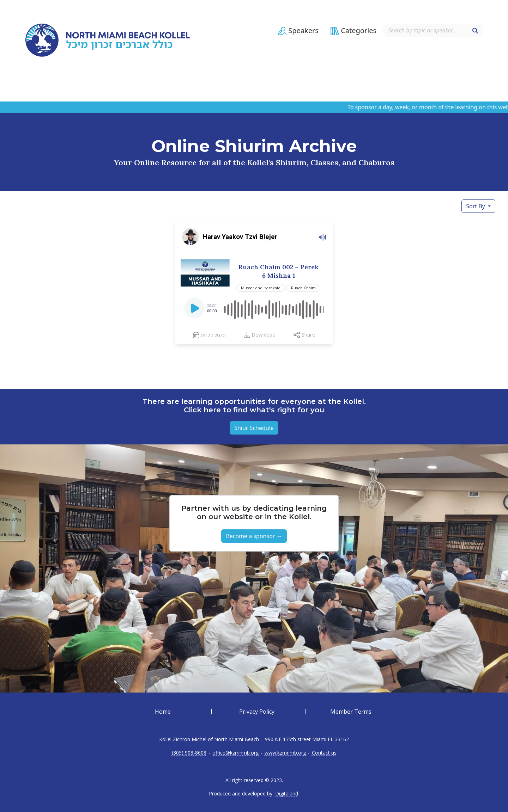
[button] (297, 34)
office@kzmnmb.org (235, 753)
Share (308, 335)
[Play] (195, 310)
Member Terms (351, 712)
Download (264, 335)
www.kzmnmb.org (285, 753)
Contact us (324, 753)
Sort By (476, 206)
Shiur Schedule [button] (254, 428)
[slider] (273, 308)
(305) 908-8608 (189, 753)
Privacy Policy (257, 712)
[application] (254, 308)
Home (163, 712)
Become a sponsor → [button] (254, 536)
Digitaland (287, 794)
